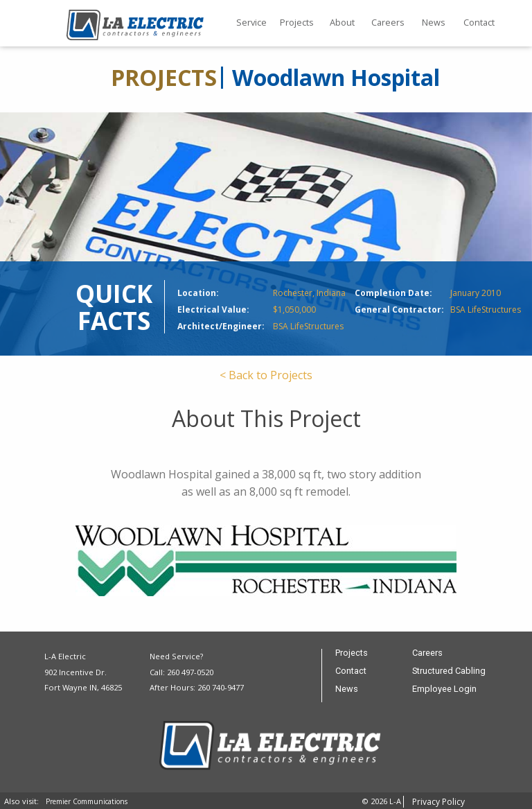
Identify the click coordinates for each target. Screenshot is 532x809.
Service (251, 22)
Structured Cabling (449, 671)
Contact (479, 22)
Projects (297, 22)
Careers (388, 22)
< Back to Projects (266, 375)
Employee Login (444, 689)
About (342, 22)
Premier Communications (87, 801)
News (434, 22)
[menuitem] (251, 24)
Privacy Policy (438, 802)
